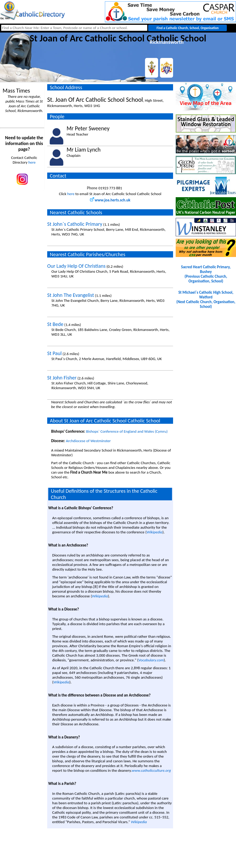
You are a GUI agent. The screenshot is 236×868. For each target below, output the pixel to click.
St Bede (55, 324)
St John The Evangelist (71, 295)
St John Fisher (62, 378)
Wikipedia (155, 532)
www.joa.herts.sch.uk (110, 200)
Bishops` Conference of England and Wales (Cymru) (127, 431)
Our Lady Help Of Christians (76, 266)
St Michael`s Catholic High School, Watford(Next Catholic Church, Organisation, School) (206, 299)
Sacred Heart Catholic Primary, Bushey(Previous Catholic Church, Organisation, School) (206, 274)
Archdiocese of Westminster (88, 441)
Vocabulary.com (151, 660)
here (32, 162)
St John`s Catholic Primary (75, 224)
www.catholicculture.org (151, 770)
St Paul (54, 353)
